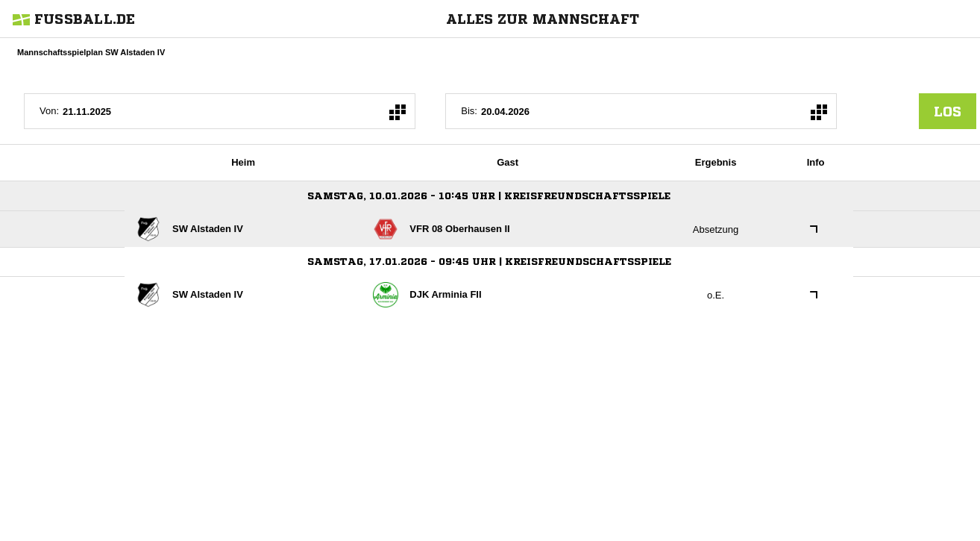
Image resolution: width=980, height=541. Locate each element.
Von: (49, 111)
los (948, 111)
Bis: (469, 111)
